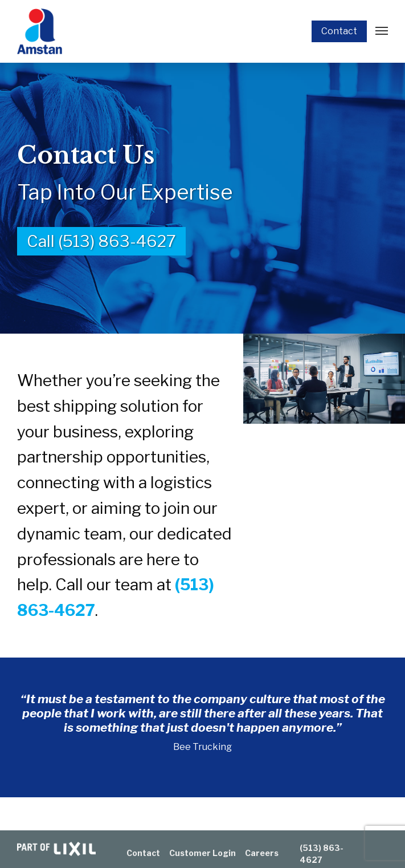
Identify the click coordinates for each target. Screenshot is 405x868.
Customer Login (202, 853)
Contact (339, 31)
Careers (262, 853)
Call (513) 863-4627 (101, 241)
